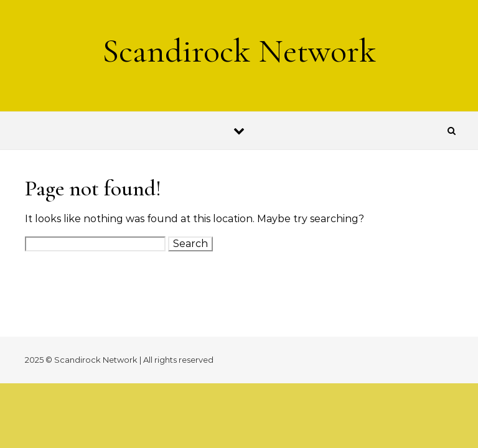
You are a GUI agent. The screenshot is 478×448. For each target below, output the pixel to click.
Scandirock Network (239, 51)
